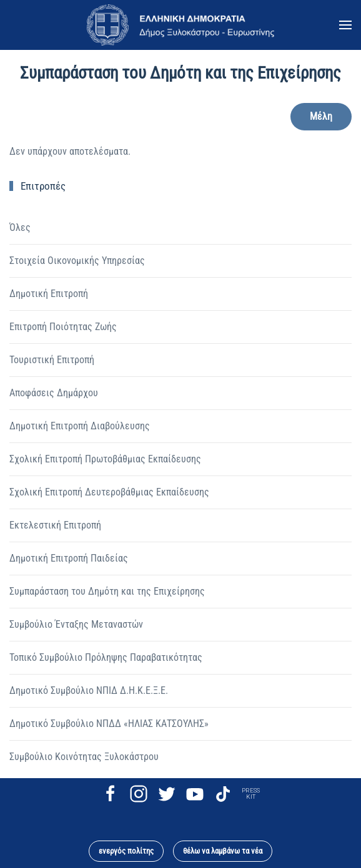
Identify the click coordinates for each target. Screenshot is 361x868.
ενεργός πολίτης (126, 851)
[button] (345, 25)
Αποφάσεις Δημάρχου (54, 393)
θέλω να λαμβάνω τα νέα (223, 851)
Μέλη (321, 116)
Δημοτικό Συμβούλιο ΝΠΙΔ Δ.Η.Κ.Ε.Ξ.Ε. (89, 690)
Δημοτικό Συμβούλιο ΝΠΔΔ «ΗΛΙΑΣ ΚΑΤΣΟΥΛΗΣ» (109, 724)
